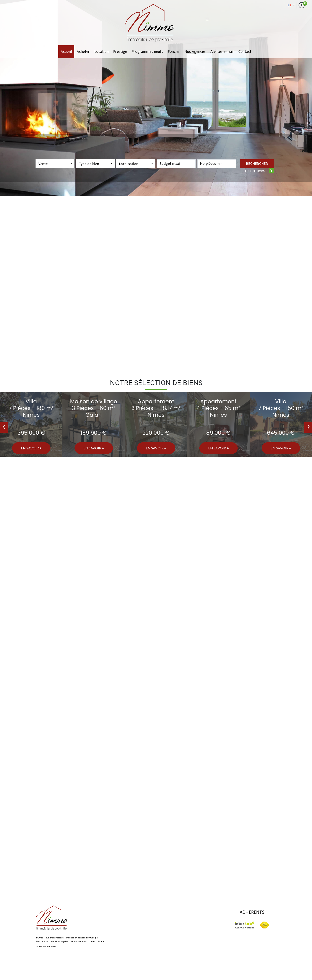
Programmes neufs (147, 52)
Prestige (120, 52)
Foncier (174, 52)
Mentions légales (59, 941)
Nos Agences (195, 52)
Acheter (83, 52)
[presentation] (4, 428)
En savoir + (31, 448)
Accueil (66, 52)
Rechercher (257, 164)
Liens (92, 941)
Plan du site (42, 941)
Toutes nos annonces (46, 947)
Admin (101, 941)
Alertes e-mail (222, 52)
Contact (245, 52)
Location (102, 52)
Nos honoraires (79, 941)
